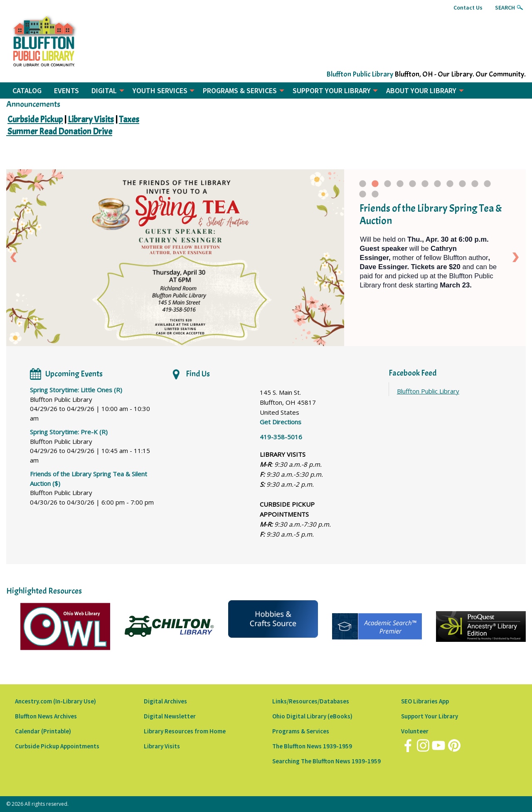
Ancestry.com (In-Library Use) (55, 701)
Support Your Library (430, 716)
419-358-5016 (281, 437)
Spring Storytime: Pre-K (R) (69, 432)
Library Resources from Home (185, 731)
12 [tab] (363, 196)
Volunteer (415, 731)
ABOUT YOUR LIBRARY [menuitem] (421, 90)
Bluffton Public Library (360, 74)
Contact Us (468, 7)
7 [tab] (437, 186)
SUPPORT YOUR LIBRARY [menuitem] (332, 90)
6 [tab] (425, 186)
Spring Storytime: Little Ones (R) (76, 390)
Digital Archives (165, 701)
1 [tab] (363, 186)
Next (517, 257)
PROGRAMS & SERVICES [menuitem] (240, 90)
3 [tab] (388, 186)
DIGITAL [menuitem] (104, 90)
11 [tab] (488, 186)
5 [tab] (413, 186)
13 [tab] (376, 196)
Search (505, 7)
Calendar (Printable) (43, 731)
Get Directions (281, 422)
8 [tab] (450, 186)
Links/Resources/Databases (311, 701)
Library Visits (162, 746)
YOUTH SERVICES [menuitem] (160, 90)
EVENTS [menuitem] (66, 90)
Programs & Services (301, 731)
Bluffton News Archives (46, 716)
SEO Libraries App (425, 701)
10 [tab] (475, 186)
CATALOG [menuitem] (27, 90)
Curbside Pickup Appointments (57, 746)
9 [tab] (462, 186)
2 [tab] (375, 186)
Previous (15, 257)
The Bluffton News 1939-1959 (312, 746)
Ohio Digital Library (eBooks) (312, 716)
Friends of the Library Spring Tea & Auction (431, 215)
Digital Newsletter (170, 716)
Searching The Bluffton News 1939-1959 (326, 761)
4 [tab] (400, 186)
